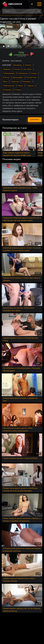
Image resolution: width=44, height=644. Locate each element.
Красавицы (17, 65)
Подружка (7, 69)
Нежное (28, 65)
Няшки (20, 86)
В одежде (7, 90)
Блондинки (27, 82)
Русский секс (32, 77)
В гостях (6, 77)
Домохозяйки (18, 77)
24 (15, 4)
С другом (30, 86)
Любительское (9, 86)
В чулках (18, 90)
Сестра (17, 69)
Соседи (34, 73)
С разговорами (9, 73)
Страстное (15, 82)
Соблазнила (23, 73)
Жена (5, 82)
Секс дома (27, 69)
